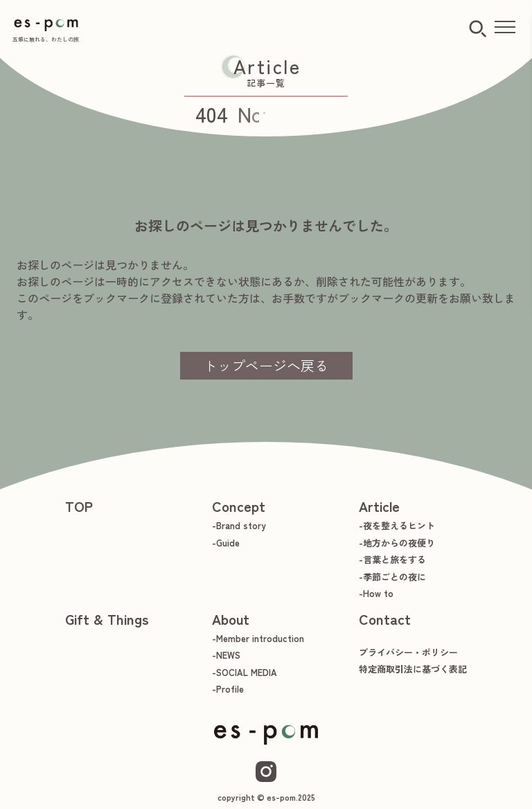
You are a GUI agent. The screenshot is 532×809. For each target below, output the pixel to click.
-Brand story (239, 525)
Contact (385, 619)
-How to (376, 593)
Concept (239, 506)
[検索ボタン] (478, 29)
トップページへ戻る (266, 365)
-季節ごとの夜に (392, 577)
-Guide (226, 543)
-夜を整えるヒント (397, 525)
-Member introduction (258, 638)
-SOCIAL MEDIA (245, 672)
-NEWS (226, 655)
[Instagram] (266, 772)
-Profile (228, 689)
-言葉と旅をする (392, 559)
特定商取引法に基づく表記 (413, 669)
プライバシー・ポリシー (408, 652)
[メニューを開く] (505, 28)
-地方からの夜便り (397, 543)
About (231, 619)
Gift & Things (107, 619)
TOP (79, 506)
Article (379, 506)
